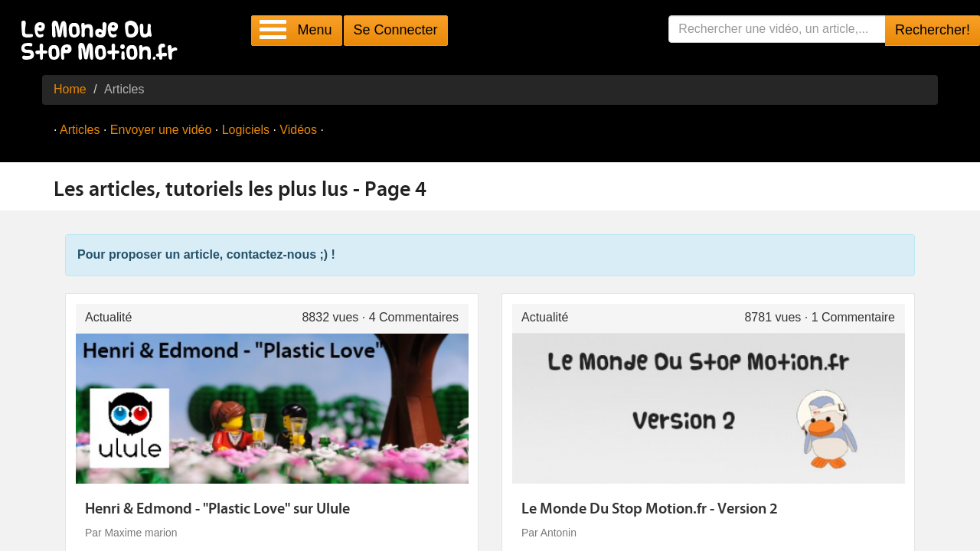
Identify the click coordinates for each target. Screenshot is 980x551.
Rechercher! (933, 30)
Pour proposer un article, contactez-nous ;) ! (206, 254)
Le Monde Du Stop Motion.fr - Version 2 (650, 510)
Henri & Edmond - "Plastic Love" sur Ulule (217, 510)
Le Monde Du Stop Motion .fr (103, 42)
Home (70, 89)
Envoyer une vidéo (161, 130)
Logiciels (246, 130)
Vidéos (298, 130)
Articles (80, 130)
